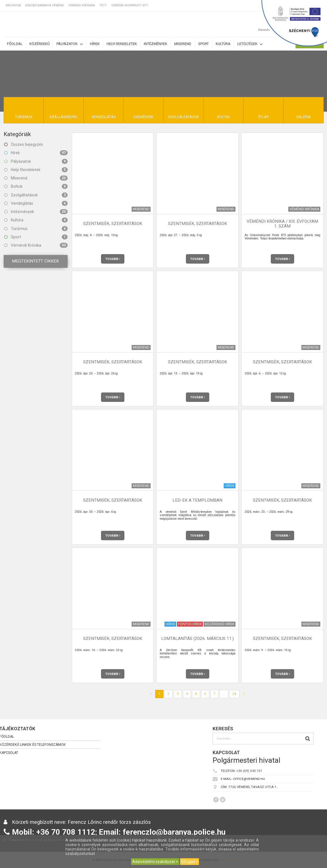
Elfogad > (190, 862)
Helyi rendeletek (122, 44)
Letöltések (250, 44)
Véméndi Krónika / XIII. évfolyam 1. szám (282, 224)
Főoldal (15, 44)
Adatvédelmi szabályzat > (155, 862)
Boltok (36, 186)
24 (234, 694)
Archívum (13, 5)
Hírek (95, 44)
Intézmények (156, 44)
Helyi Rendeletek (36, 170)
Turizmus (36, 229)
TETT (103, 5)
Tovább (113, 259)
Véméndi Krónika (82, 5)
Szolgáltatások (36, 195)
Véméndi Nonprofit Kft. (130, 5)
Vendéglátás (36, 203)
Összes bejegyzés (24, 144)
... (224, 694)
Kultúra (223, 44)
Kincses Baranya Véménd (45, 5)
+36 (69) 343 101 (249, 771)
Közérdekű (40, 44)
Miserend (183, 44)
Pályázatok (70, 44)
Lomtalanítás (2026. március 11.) (197, 639)
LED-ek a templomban (197, 500)
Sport (203, 44)
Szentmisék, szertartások (113, 224)
